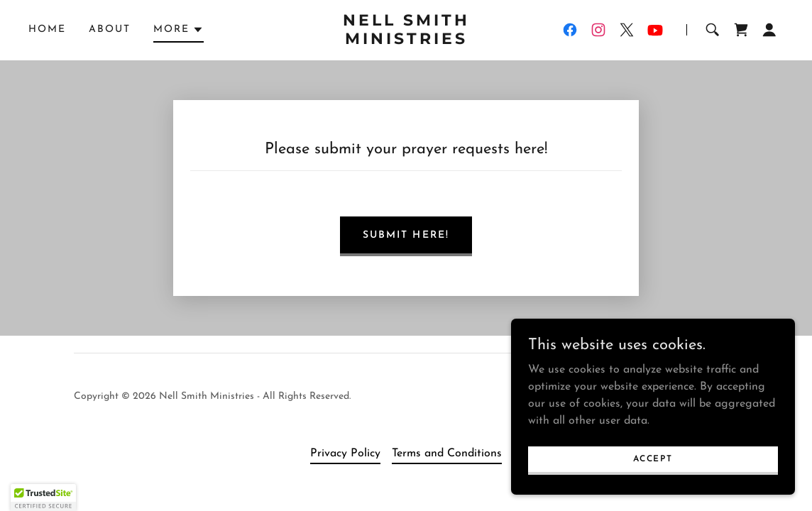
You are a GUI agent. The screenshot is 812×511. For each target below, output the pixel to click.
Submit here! (406, 235)
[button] (179, 32)
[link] (406, 41)
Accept (653, 458)
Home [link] (47, 29)
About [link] (110, 29)
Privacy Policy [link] (345, 454)
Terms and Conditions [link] (447, 454)
